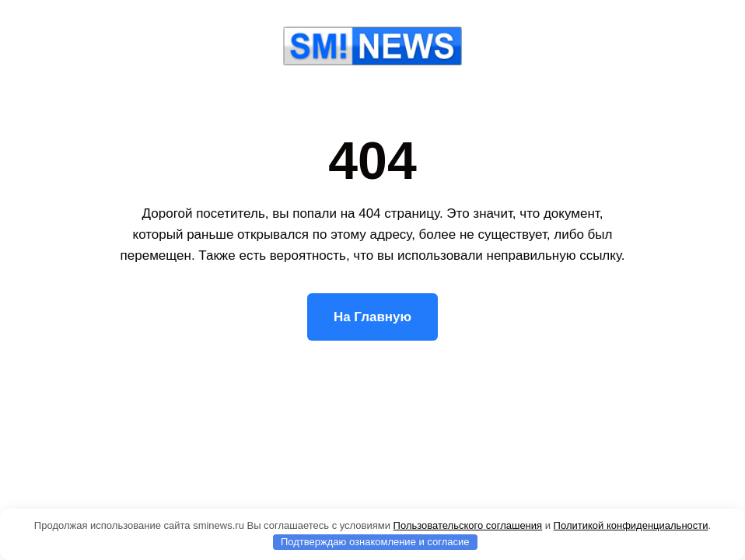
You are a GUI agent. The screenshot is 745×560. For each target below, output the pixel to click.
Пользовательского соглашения (468, 525)
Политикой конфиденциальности (631, 525)
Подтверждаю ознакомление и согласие (375, 542)
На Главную (372, 317)
